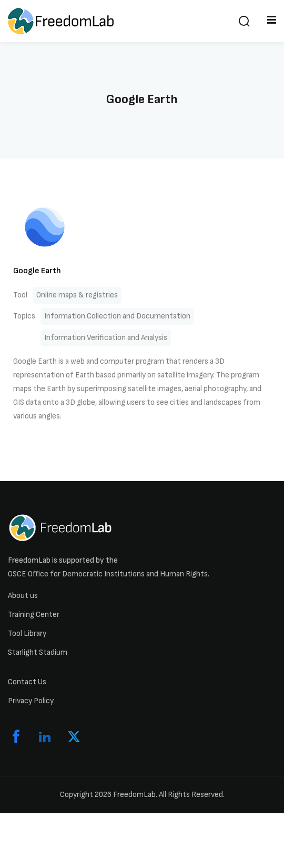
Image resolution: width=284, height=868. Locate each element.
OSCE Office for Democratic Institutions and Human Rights (108, 574)
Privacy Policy (31, 701)
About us (23, 596)
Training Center (34, 615)
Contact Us (27, 682)
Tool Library (27, 633)
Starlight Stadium (38, 652)
